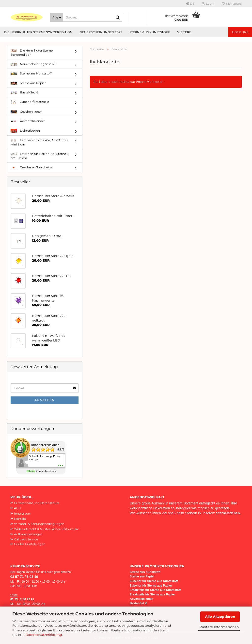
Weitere (184, 32)
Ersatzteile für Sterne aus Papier (152, 594)
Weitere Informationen (219, 627)
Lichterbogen (25, 131)
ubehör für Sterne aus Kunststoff (155, 581)
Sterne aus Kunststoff (150, 32)
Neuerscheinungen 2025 (101, 32)
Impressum (23, 513)
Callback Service (26, 539)
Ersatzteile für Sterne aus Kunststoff (155, 590)
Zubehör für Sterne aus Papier (151, 586)
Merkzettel (232, 4)
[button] (190, 4)
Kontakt (20, 519)
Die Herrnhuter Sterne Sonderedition (38, 32)
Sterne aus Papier (28, 83)
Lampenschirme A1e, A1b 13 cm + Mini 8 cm (39, 142)
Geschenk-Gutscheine (31, 167)
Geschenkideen (27, 112)
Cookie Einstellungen (30, 544)
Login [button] (208, 4)
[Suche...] (57, 17)
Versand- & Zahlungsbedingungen (39, 524)
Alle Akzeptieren (220, 617)
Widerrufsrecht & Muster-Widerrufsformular (47, 529)
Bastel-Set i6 (24, 92)
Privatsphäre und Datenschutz (37, 503)
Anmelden (45, 400)
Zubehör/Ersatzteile (30, 102)
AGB (17, 508)
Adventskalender (28, 121)
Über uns (240, 32)
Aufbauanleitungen (28, 534)
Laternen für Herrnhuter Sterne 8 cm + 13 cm (40, 156)
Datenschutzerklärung (44, 635)
